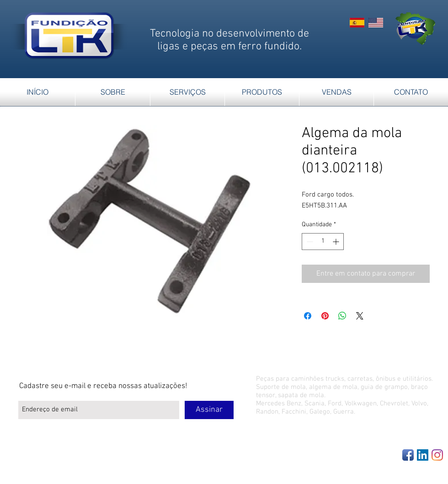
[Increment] (337, 242)
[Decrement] (309, 242)
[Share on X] (360, 316)
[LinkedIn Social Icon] (423, 455)
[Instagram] (437, 455)
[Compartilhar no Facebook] (308, 316)
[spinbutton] (323, 242)
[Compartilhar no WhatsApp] (342, 316)
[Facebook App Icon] (408, 455)
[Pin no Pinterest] (325, 316)
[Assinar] (209, 410)
